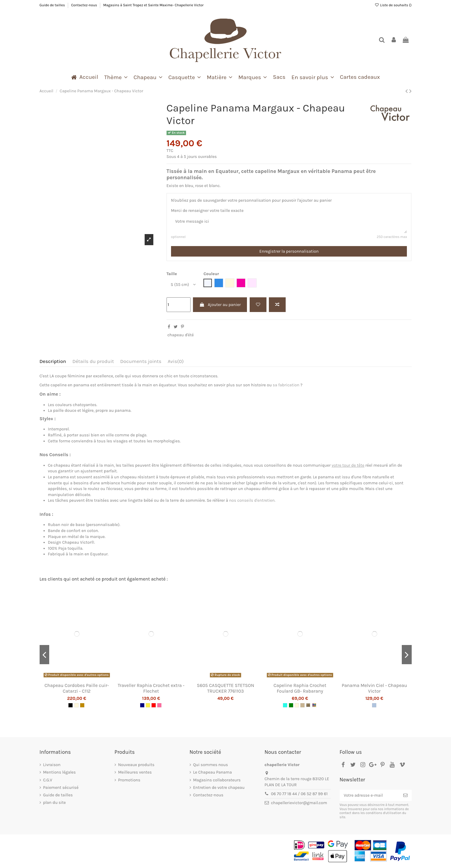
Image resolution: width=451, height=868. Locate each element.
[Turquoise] (285, 705)
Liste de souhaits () (393, 5)
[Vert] (291, 705)
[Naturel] (77, 705)
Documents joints (141, 361)
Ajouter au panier (220, 305)
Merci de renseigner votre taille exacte (207, 211)
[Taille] (182, 284)
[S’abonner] (405, 795)
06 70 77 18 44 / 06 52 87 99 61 (299, 794)
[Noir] (71, 705)
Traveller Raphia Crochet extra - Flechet (151, 688)
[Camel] (82, 705)
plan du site (55, 803)
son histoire (254, 385)
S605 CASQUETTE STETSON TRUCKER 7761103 (225, 688)
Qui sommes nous (211, 765)
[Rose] (159, 705)
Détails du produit (93, 361)
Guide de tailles (53, 5)
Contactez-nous (84, 5)
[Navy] (142, 705)
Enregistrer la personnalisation (289, 251)
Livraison (52, 765)
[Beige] (302, 705)
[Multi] (314, 705)
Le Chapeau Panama (213, 772)
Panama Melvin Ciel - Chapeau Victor (374, 688)
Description (53, 361)
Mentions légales (60, 772)
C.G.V (48, 780)
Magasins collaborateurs (217, 780)
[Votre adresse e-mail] (369, 795)
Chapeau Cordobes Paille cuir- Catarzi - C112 (77, 688)
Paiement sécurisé (61, 788)
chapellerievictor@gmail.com (299, 803)
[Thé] (308, 705)
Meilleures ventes (135, 772)
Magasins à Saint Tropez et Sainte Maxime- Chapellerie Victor (153, 5)
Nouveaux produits (136, 765)
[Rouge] (154, 705)
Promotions (129, 780)
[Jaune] (148, 705)
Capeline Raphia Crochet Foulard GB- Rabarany (300, 688)
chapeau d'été (181, 335)
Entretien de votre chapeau (219, 788)
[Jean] (374, 705)
